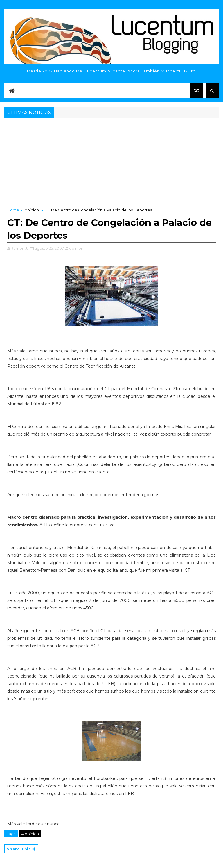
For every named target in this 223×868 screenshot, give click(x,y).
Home (13, 210)
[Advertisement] (111, 163)
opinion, (77, 248)
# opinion (30, 834)
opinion (32, 210)
